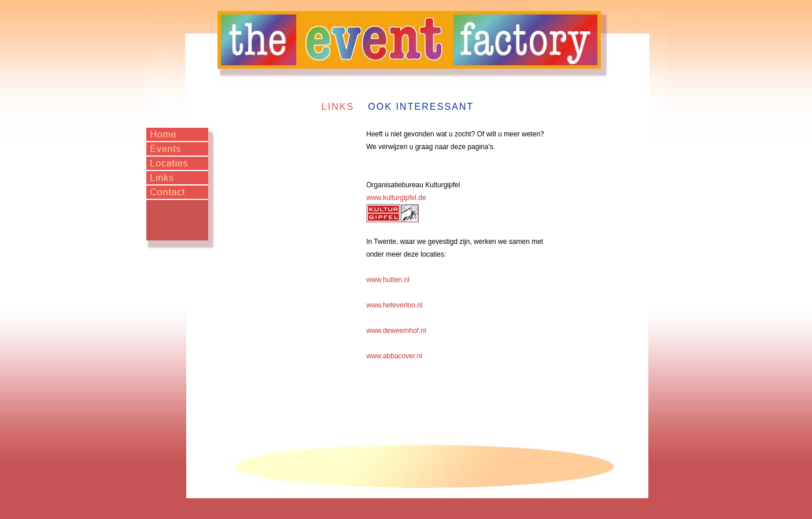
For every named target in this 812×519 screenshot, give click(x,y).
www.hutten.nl (388, 280)
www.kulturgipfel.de (396, 198)
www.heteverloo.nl (394, 305)
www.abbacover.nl (394, 356)
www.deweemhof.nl (396, 331)
